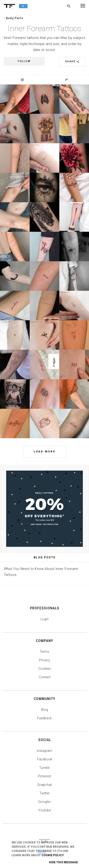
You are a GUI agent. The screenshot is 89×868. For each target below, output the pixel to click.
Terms (44, 652)
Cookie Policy (53, 855)
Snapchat (44, 785)
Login (44, 619)
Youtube (44, 810)
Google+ (45, 802)
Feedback (44, 718)
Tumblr (44, 768)
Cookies (45, 669)
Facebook (45, 759)
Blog (44, 710)
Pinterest (44, 776)
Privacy (44, 660)
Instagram (44, 751)
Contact (45, 677)
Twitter (44, 793)
